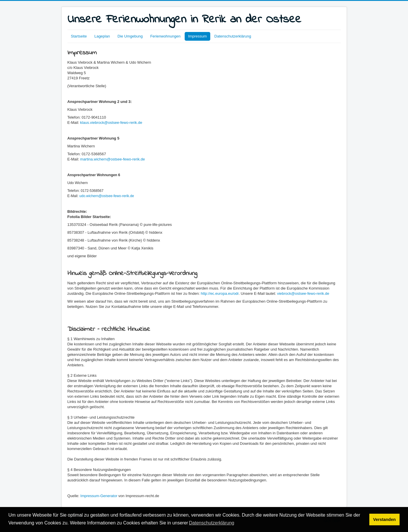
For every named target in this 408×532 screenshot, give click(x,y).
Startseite (79, 36)
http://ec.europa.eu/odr (220, 293)
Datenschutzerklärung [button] (212, 523)
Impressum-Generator (99, 496)
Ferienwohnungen (165, 36)
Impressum (197, 36)
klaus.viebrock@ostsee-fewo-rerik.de (111, 123)
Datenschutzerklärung (233, 36)
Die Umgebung (130, 36)
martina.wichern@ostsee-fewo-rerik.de (113, 159)
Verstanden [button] (384, 519)
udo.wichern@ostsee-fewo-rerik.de (107, 196)
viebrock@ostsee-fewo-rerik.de (303, 293)
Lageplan (102, 36)
